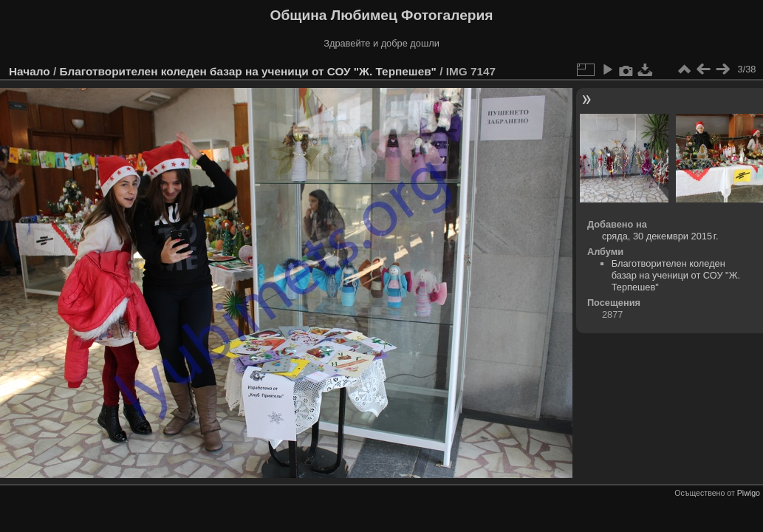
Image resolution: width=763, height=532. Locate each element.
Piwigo (749, 493)
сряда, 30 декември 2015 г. (660, 236)
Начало (30, 71)
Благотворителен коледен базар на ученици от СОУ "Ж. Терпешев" (247, 71)
